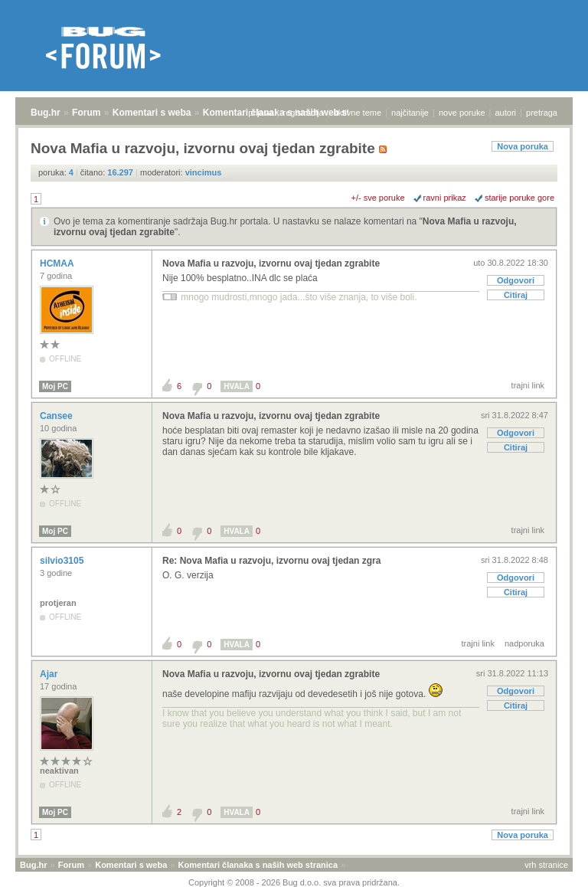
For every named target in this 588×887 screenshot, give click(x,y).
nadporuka (524, 643)
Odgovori (516, 280)
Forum (86, 113)
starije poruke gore (519, 198)
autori (506, 113)
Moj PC (55, 386)
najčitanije (410, 113)
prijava (260, 113)
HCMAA (58, 263)
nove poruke (462, 113)
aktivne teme (358, 113)
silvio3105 (63, 561)
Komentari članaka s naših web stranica (258, 865)
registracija (304, 113)
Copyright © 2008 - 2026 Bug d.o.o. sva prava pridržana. (294, 882)
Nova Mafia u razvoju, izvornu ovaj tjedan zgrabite (271, 263)
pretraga (542, 113)
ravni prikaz (445, 198)
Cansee (57, 416)
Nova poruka (523, 146)
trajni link (528, 385)
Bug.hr (46, 113)
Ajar (50, 674)
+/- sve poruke (378, 198)
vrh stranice (546, 865)
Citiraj (516, 295)
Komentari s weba (152, 113)
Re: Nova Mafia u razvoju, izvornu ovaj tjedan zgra (271, 561)
